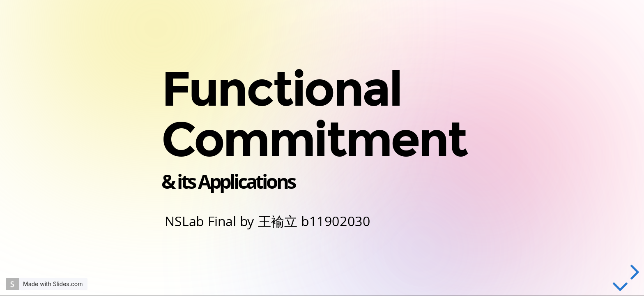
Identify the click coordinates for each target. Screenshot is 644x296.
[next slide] (633, 272)
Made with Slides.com (53, 284)
